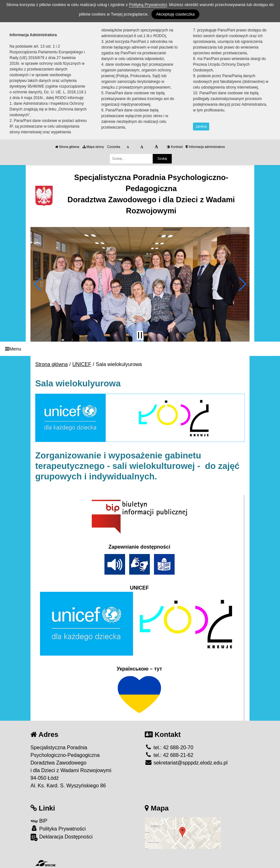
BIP (39, 821)
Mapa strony (93, 147)
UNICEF (82, 364)
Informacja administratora (205, 147)
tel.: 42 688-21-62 (169, 755)
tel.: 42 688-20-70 (169, 748)
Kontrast (175, 147)
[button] (38, 284)
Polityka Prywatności (58, 828)
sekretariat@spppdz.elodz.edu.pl (186, 763)
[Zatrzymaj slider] (140, 335)
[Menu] (140, 349)
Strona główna (67, 147)
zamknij (201, 127)
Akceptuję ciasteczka (175, 14)
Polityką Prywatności (148, 5)
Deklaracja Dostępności (62, 837)
